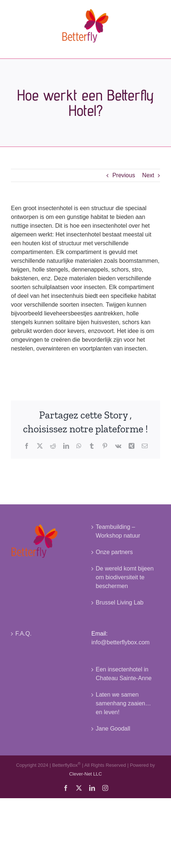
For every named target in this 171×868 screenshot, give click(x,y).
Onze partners (114, 552)
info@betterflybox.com (120, 642)
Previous (123, 175)
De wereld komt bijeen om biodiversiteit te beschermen (125, 577)
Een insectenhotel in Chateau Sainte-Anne (124, 674)
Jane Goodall (113, 729)
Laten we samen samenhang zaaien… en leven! (123, 703)
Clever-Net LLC (85, 774)
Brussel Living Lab (120, 602)
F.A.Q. (23, 634)
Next (148, 175)
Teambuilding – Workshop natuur (118, 531)
